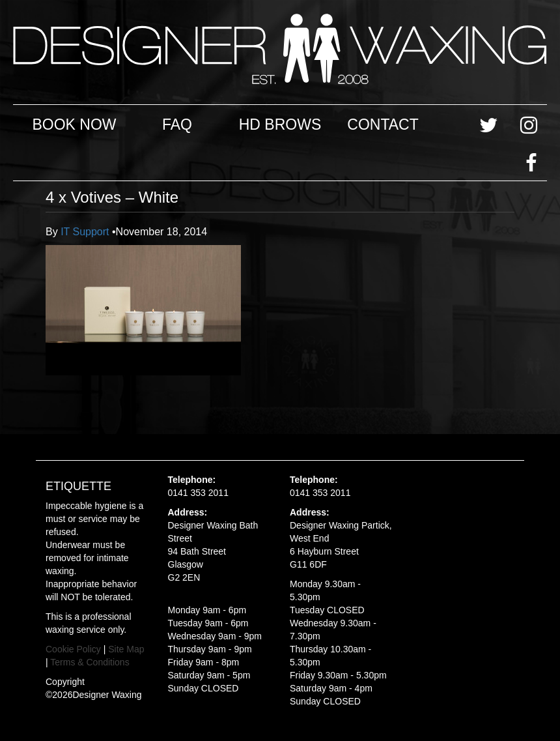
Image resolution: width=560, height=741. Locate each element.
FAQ (177, 124)
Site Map (126, 649)
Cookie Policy (73, 649)
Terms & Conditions (90, 662)
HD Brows (280, 124)
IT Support (86, 232)
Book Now (74, 124)
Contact (383, 124)
